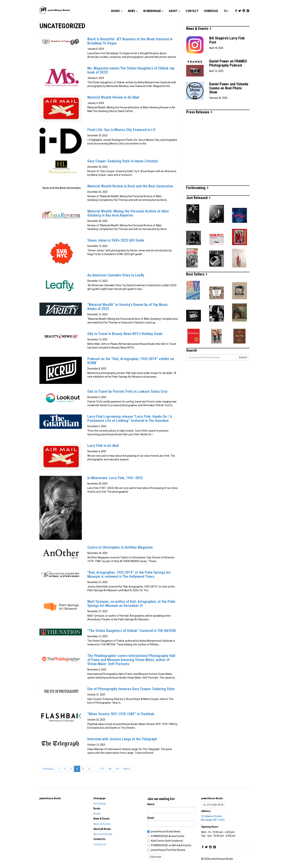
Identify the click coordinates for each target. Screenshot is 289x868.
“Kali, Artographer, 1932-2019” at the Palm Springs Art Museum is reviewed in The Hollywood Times (129, 574)
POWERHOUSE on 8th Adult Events (171, 845)
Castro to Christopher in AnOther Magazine (120, 547)
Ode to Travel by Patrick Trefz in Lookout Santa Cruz (127, 391)
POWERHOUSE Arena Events (168, 836)
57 (102, 769)
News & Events (199, 29)
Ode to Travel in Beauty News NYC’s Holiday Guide (125, 334)
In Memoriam (153, 11)
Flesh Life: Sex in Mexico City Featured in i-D (121, 130)
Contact (192, 11)
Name (151, 804)
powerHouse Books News (166, 832)
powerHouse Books (50, 798)
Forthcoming (197, 188)
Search (243, 357)
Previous (48, 769)
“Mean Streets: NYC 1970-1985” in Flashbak (121, 714)
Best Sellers (197, 274)
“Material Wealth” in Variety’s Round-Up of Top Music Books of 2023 (128, 307)
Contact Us (100, 844)
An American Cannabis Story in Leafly (116, 275)
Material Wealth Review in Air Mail (113, 97)
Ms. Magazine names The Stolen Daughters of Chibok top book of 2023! (131, 70)
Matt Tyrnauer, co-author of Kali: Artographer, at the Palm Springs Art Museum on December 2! (131, 604)
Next (127, 769)
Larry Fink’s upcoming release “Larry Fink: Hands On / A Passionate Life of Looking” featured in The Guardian (130, 419)
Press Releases (199, 112)
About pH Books (103, 834)
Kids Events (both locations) (167, 841)
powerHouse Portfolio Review (168, 850)
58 (110, 769)
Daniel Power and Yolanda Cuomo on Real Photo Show (229, 88)
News (133, 11)
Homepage (211, 11)
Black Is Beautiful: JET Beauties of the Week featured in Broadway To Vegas (130, 41)
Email (151, 818)
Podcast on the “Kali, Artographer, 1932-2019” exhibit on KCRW (131, 361)
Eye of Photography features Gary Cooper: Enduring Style (131, 689)
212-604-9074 (214, 805)
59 (117, 769)
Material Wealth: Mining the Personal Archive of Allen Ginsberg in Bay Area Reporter (128, 213)
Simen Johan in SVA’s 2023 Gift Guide (116, 240)
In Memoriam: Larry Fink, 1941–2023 (115, 478)
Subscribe (155, 857)
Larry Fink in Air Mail (103, 446)
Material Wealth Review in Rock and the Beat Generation (130, 186)
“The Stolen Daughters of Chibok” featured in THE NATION (132, 631)
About (175, 11)
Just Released (198, 198)
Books (117, 11)
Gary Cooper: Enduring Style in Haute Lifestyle (123, 161)
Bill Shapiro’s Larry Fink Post (227, 40)
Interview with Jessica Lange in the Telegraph (122, 739)
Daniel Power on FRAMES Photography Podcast (228, 63)
